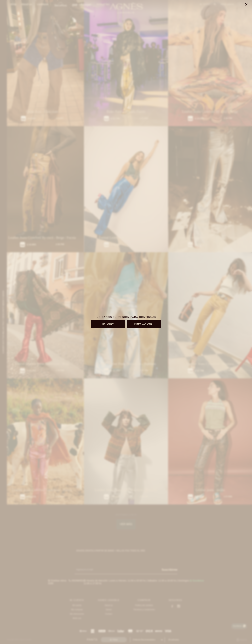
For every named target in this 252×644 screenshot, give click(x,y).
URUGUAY (108, 324)
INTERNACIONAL (144, 324)
